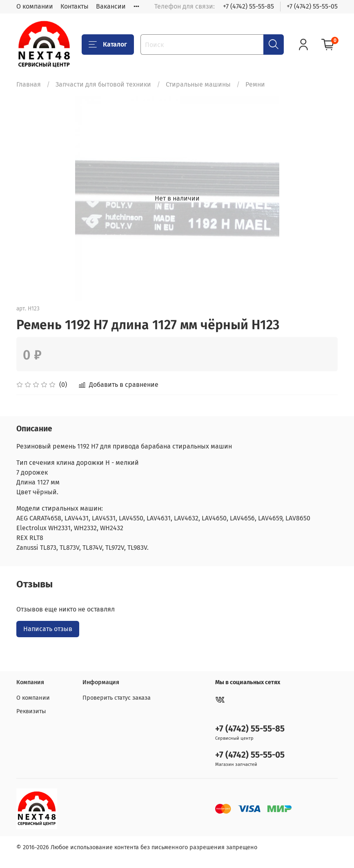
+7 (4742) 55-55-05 (312, 6)
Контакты (75, 6)
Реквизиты (31, 711)
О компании (35, 6)
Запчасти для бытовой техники (103, 84)
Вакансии (111, 6)
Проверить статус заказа (117, 698)
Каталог (108, 45)
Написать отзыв (48, 629)
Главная (29, 84)
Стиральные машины (198, 84)
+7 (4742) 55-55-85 (248, 6)
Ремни (255, 84)
